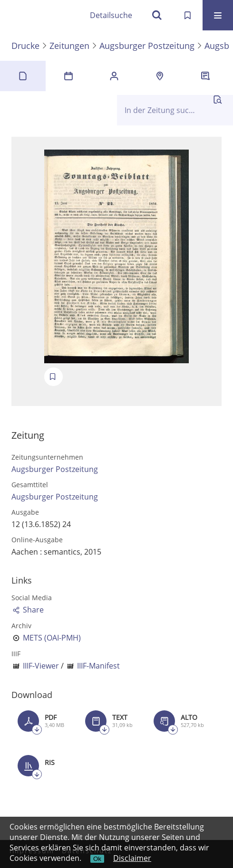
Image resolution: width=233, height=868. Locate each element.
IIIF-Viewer (41, 666)
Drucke (25, 46)
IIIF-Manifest (98, 666)
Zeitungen (69, 46)
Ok (97, 859)
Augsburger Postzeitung (147, 46)
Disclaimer (132, 858)
